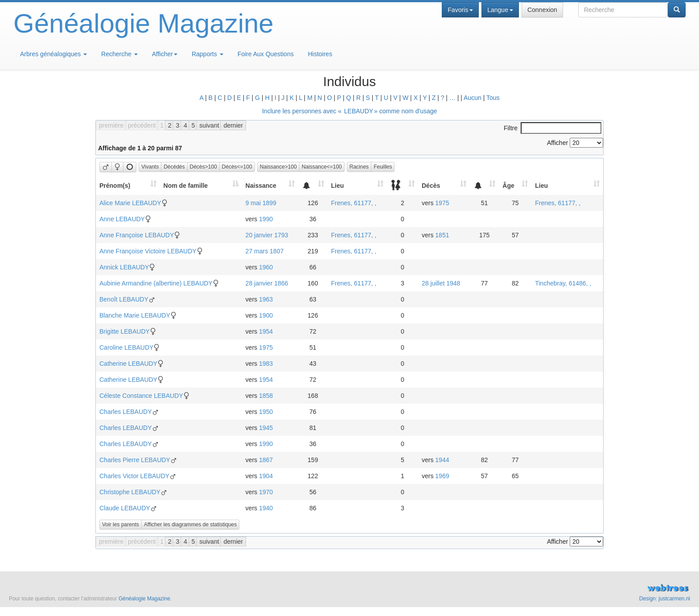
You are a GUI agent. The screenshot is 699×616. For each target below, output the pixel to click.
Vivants (150, 167)
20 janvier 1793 (267, 235)
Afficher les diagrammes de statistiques (191, 525)
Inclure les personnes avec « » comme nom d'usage (350, 111)
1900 (266, 315)
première (111, 125)
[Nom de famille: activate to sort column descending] (201, 185)
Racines (359, 167)
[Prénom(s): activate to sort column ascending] (128, 185)
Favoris (460, 10)
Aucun (473, 98)
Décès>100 (204, 167)
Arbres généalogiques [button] (53, 54)
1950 (266, 412)
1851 (442, 235)
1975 (442, 203)
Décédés (174, 167)
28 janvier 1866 (267, 283)
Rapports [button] (208, 54)
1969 (442, 476)
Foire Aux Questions (266, 54)
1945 (266, 428)
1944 (442, 460)
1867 (266, 460)
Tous (493, 98)
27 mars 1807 (265, 251)
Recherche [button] (119, 54)
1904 (266, 476)
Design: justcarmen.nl (665, 599)
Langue (500, 10)
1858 (266, 396)
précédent (142, 125)
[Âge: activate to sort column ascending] (515, 185)
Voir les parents (121, 525)
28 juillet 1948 (441, 283)
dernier (233, 125)
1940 (266, 508)
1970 (266, 492)
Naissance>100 (278, 167)
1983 (266, 364)
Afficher (165, 54)
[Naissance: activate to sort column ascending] (270, 185)
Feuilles (383, 167)
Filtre (553, 128)
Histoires (320, 54)
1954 (266, 331)
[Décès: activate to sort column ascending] (444, 185)
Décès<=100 (237, 167)
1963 (266, 299)
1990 (266, 219)
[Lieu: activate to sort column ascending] (357, 185)
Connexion (542, 10)
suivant (209, 125)
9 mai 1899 (261, 203)
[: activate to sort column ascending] (313, 185)
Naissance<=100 (322, 167)
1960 (266, 267)
